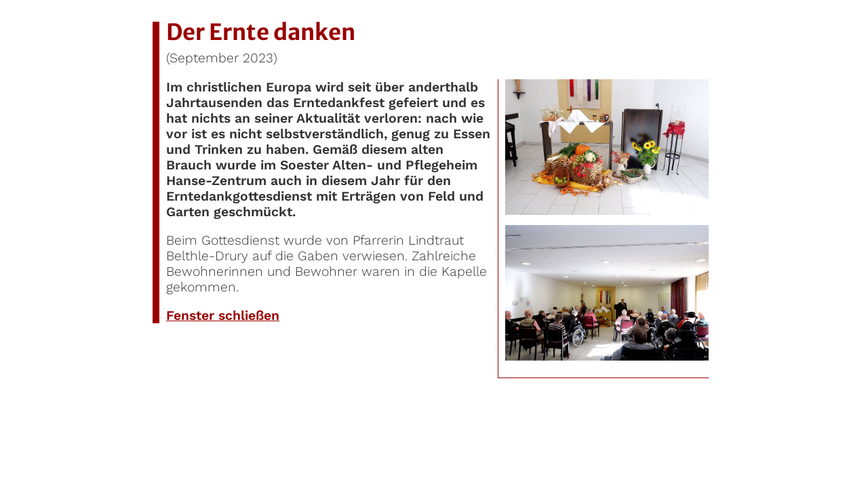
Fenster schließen (223, 316)
